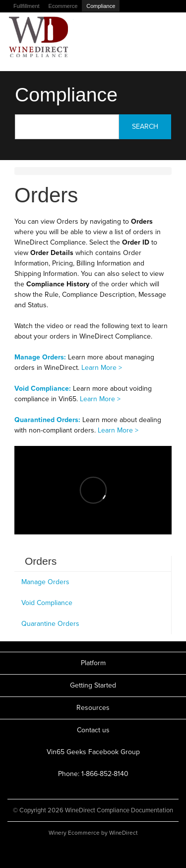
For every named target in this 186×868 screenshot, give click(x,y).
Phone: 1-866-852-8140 (93, 774)
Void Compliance (47, 603)
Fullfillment (27, 6)
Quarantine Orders (50, 624)
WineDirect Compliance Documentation (39, 37)
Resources (93, 708)
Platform (93, 663)
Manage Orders (45, 582)
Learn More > (102, 368)
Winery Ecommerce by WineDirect (93, 833)
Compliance (101, 6)
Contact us (93, 730)
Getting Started (93, 685)
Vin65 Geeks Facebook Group (93, 752)
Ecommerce (63, 6)
